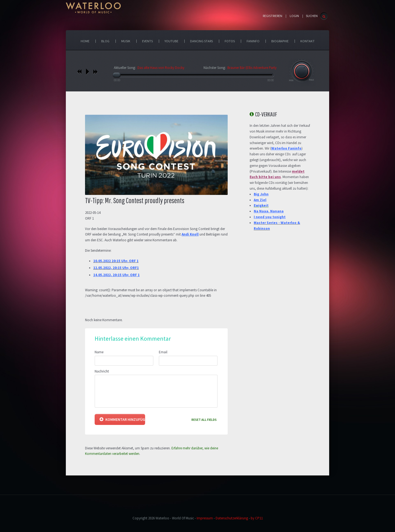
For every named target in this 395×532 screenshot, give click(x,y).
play (87, 72)
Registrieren (273, 16)
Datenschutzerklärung (232, 518)
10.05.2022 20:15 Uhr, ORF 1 (116, 261)
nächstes (95, 72)
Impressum (205, 518)
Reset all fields (204, 420)
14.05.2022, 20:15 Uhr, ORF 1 (116, 275)
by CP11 (257, 518)
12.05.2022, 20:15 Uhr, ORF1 (116, 268)
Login (294, 16)
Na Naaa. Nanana (269, 211)
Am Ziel (260, 200)
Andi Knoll (190, 234)
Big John (261, 194)
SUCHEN (312, 16)
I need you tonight (270, 217)
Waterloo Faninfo (286, 148)
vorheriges (79, 72)
